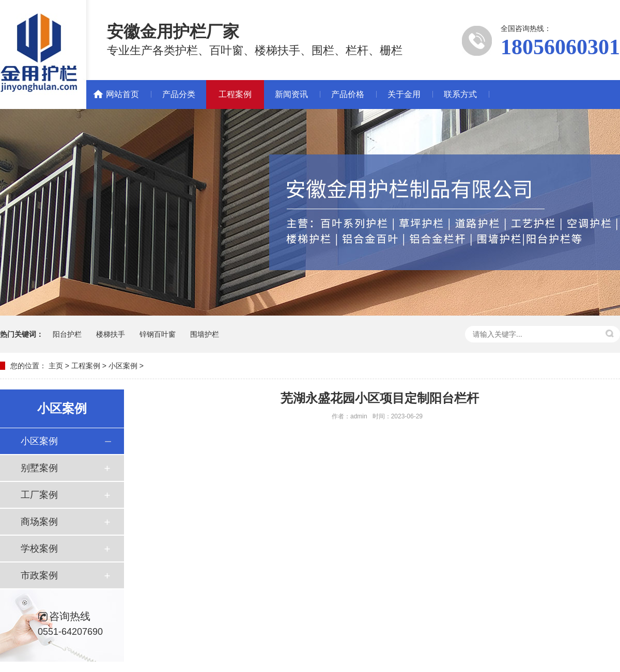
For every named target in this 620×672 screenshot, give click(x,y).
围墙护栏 (205, 334)
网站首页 (122, 94)
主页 (56, 366)
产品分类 (179, 94)
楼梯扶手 (111, 334)
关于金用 (404, 94)
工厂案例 (39, 495)
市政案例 (39, 575)
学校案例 (39, 549)
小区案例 (123, 366)
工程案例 (235, 94)
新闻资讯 (291, 94)
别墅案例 (39, 468)
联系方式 (460, 94)
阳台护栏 (67, 334)
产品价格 (348, 94)
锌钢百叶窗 (158, 334)
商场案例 (39, 522)
